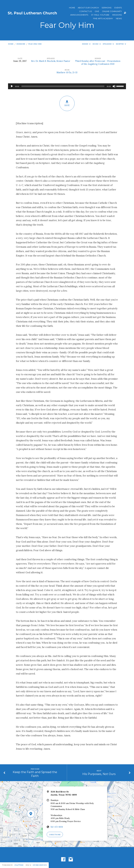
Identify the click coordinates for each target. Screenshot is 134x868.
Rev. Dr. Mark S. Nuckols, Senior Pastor (51, 61)
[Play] (12, 86)
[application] (67, 86)
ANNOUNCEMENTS (79, 15)
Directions (55, 835)
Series (86, 44)
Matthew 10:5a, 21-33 (67, 73)
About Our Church (88, 8)
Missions (117, 15)
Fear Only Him (35, 44)
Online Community (112, 11)
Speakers (108, 44)
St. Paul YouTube (100, 15)
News (119, 19)
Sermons (107, 8)
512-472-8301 (57, 827)
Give (97, 11)
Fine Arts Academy (103, 19)
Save (67, 103)
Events (118, 8)
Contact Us (86, 11)
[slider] (63, 86)
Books (97, 44)
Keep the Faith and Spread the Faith (35, 774)
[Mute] (114, 86)
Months (121, 44)
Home (72, 8)
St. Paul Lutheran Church (32, 13)
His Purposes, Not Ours (99, 774)
